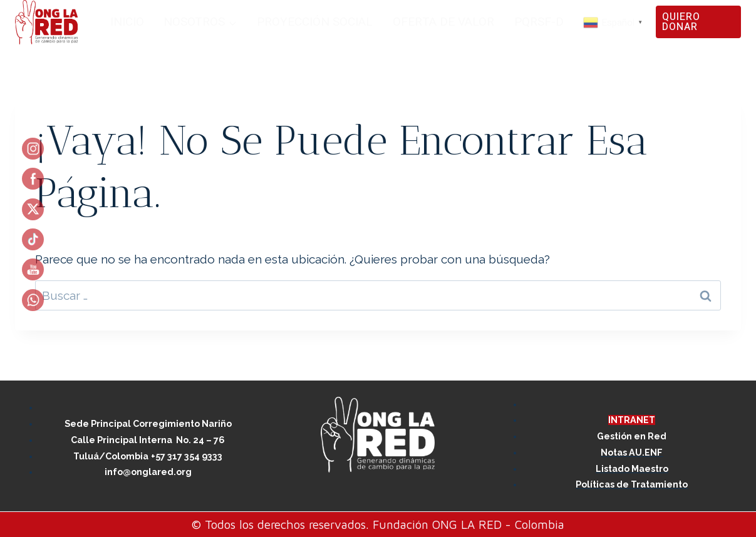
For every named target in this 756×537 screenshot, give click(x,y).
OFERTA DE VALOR (443, 22)
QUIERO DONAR (681, 22)
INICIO (127, 22)
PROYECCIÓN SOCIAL (315, 22)
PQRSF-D (539, 22)
